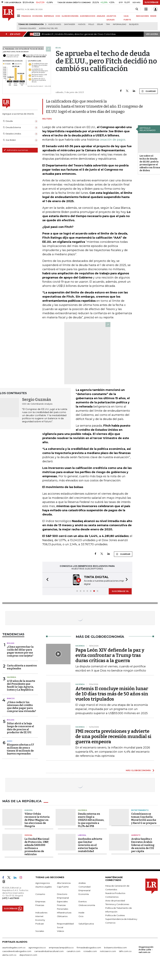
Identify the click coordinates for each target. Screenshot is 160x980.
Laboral (82, 835)
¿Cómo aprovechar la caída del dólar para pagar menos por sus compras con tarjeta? (20, 651)
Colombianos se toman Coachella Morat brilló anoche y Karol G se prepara (144, 818)
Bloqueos (134, 24)
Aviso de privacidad (115, 900)
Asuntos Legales (44, 886)
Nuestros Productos (115, 893)
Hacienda (11, 677)
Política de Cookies (115, 915)
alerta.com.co (9, 954)
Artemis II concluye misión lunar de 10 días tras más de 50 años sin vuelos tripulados (112, 694)
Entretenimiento (140, 810)
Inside (81, 912)
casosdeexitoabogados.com (17, 951)
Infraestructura (64, 912)
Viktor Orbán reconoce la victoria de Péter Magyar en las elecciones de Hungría (37, 820)
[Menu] (19, 16)
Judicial (28, 835)
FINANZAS (26, 16)
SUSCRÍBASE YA (120, 591)
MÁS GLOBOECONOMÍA (138, 770)
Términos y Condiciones (117, 904)
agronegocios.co (37, 947)
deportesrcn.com (28, 954)
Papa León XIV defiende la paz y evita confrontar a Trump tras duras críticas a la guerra (110, 655)
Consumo (40, 894)
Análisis (82, 883)
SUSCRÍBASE (151, 2)
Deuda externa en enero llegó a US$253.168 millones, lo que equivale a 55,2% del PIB (91, 820)
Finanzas (40, 905)
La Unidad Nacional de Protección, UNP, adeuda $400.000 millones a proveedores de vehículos (37, 846)
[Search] (137, 9)
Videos (60, 931)
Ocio (81, 916)
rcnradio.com (90, 951)
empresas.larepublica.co (61, 947)
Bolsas (11, 643)
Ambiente (136, 835)
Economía (84, 894)
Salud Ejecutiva (86, 923)
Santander (70, 24)
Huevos (82, 24)
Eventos (83, 901)
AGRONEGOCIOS (88, 16)
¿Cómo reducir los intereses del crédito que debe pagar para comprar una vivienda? (21, 706)
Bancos (11, 698)
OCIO (58, 16)
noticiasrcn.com (108, 951)
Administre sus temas (16, 150)
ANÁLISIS (101, 16)
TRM (108, 24)
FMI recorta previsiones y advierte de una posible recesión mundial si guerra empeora (113, 736)
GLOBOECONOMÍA (70, 16)
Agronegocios (43, 883)
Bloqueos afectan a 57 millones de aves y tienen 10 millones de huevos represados (20, 749)
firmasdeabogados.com (89, 947)
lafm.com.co (125, 951)
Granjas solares (28, 28)
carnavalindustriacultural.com (49, 951)
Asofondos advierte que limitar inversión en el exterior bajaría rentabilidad (90, 845)
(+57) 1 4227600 (11, 898)
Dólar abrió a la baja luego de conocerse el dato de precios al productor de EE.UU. (20, 728)
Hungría (28, 810)
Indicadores (41, 912)
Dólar (100, 24)
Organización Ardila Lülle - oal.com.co (146, 949)
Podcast (40, 923)
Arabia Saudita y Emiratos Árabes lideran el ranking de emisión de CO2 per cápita (143, 845)
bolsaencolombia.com (115, 947)
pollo (91, 24)
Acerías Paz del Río (48, 28)
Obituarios (62, 916)
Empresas (40, 901)
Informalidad (119, 24)
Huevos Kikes (55, 24)
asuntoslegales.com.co (14, 947)
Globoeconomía (87, 905)
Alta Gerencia (64, 883)
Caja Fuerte (63, 886)
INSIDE (153, 16)
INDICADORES (143, 16)
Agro (10, 741)
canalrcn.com (74, 951)
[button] (47, 580)
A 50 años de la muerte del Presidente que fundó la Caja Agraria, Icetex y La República (21, 685)
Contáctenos (112, 896)
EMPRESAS (49, 16)
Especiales (62, 901)
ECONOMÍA (38, 16)
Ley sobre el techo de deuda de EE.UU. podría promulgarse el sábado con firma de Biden (150, 163)
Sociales (40, 931)
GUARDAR (149, 91)
